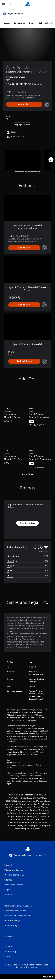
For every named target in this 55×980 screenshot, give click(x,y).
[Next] (51, 160)
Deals (32, 23)
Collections (19, 23)
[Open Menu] (3, 4)
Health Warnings (14, 763)
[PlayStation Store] (14, 14)
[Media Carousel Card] (23, 160)
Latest (7, 23)
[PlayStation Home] (28, 4)
